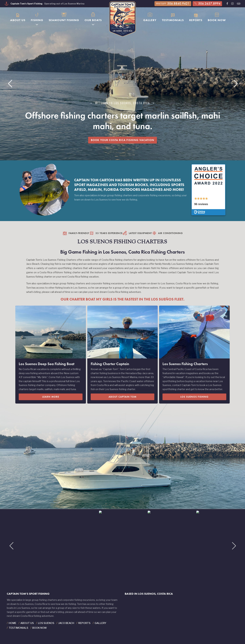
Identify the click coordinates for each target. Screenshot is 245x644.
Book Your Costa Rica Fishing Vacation (122, 140)
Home (13, 623)
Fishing (37, 16)
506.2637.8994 (207, 3)
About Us (18, 17)
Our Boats (93, 16)
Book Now (217, 16)
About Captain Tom (122, 397)
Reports (196, 17)
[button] (235, 84)
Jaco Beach (66, 623)
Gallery (150, 16)
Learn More (51, 397)
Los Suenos (46, 623)
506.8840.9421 (173, 3)
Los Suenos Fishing (194, 397)
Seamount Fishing (64, 16)
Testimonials (173, 17)
